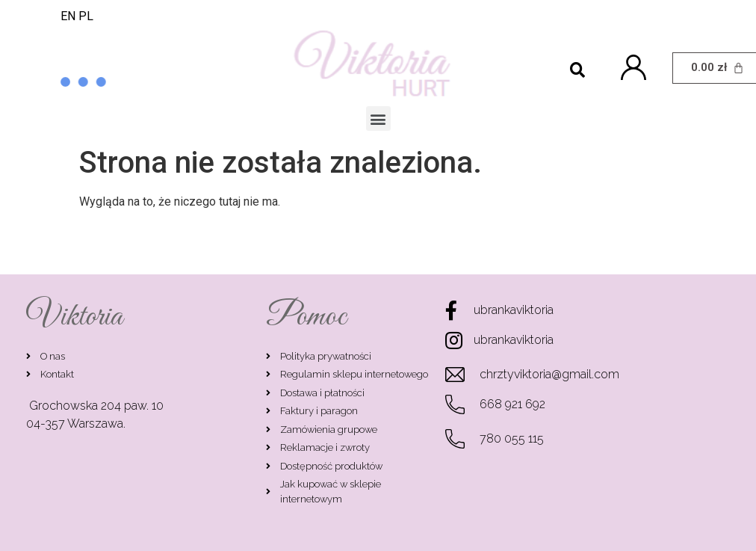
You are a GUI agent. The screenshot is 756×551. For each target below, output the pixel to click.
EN (68, 16)
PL (86, 16)
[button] (378, 118)
